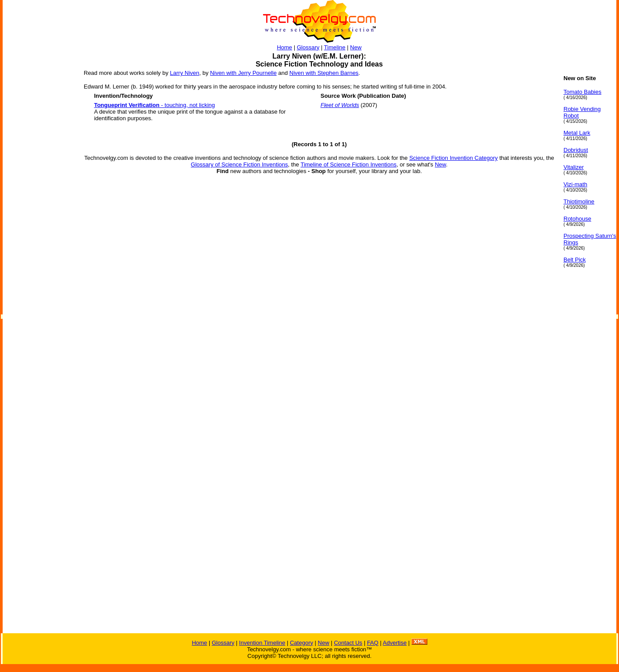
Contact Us (348, 643)
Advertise (395, 643)
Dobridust (576, 150)
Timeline (335, 47)
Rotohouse (577, 219)
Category (302, 643)
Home (284, 47)
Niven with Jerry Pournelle (243, 73)
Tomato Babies (582, 92)
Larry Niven (185, 73)
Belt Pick (575, 260)
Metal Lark (577, 133)
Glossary (308, 47)
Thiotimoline (579, 201)
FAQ (373, 643)
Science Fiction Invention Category (454, 158)
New (356, 47)
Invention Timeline (262, 643)
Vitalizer (574, 167)
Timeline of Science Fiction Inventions (348, 164)
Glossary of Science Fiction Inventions (239, 164)
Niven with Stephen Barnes (324, 73)
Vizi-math (575, 184)
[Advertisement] (38, 207)
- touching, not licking (154, 105)
